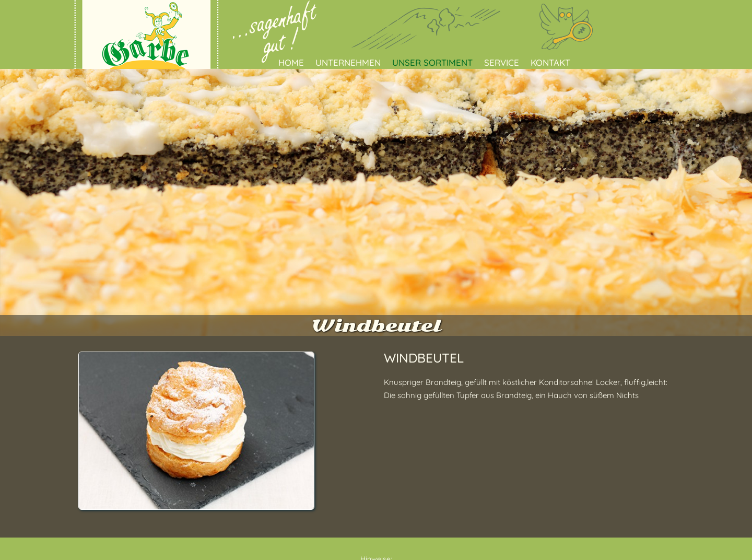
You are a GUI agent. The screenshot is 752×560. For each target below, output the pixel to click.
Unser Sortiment (432, 62)
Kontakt (550, 62)
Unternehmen (348, 62)
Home (291, 62)
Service (502, 62)
